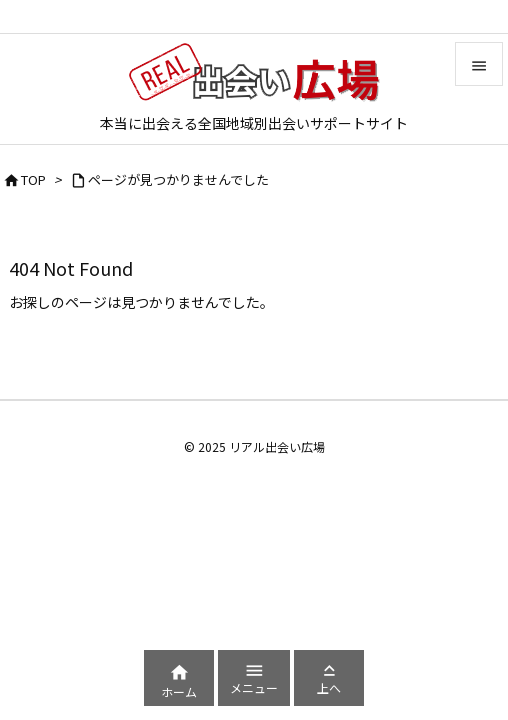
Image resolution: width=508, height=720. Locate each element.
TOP (33, 179)
